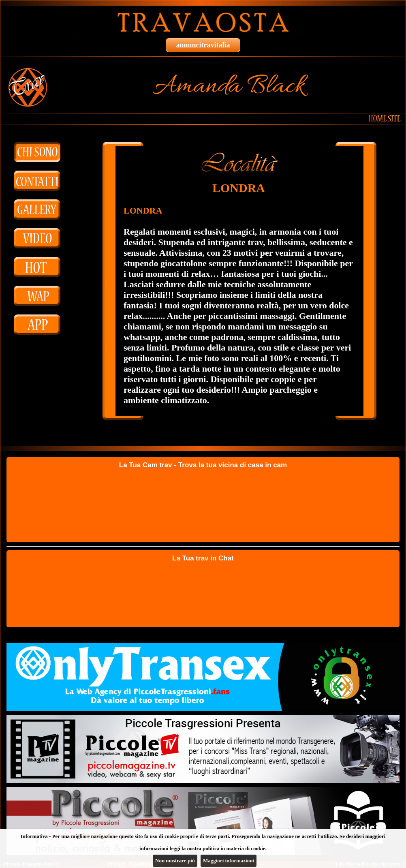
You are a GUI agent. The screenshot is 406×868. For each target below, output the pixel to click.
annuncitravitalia (203, 45)
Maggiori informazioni (229, 861)
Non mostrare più (175, 861)
